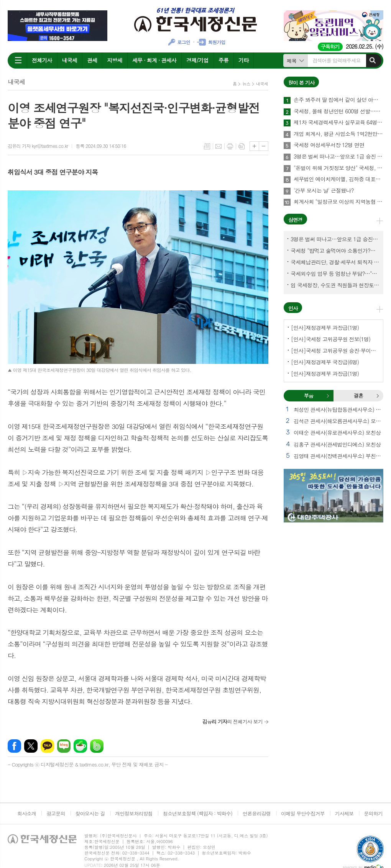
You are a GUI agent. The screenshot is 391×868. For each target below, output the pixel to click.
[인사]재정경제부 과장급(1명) (325, 328)
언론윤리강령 (257, 813)
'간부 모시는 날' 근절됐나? (324, 191)
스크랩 (242, 146)
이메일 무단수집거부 (303, 813)
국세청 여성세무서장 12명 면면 (329, 145)
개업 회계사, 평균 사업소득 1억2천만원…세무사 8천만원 (338, 134)
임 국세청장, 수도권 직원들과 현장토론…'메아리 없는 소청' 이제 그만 (335, 285)
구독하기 (330, 47)
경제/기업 (197, 60)
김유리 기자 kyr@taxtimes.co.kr (38, 146)
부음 (328, 396)
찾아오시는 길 (90, 813)
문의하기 (373, 813)
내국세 (70, 60)
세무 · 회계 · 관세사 (154, 60)
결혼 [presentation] (358, 396)
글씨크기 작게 (264, 146)
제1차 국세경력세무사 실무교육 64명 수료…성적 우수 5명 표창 (338, 123)
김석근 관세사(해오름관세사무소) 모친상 (338, 421)
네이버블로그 (64, 746)
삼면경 (295, 220)
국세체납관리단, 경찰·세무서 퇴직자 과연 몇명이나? (335, 262)
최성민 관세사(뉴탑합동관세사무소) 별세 (338, 409)
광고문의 (56, 813)
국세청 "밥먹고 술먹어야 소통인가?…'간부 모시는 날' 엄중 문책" (335, 251)
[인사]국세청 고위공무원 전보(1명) (331, 339)
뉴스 (246, 84)
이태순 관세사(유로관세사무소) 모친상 (337, 432)
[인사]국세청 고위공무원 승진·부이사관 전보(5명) (335, 350)
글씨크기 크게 (254, 146)
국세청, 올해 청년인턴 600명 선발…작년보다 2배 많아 (338, 111)
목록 (207, 146)
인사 (293, 308)
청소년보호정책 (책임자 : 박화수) (198, 813)
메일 (219, 146)
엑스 (31, 746)
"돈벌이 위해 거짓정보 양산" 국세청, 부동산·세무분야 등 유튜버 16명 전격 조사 (338, 168)
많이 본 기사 (301, 83)
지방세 (114, 60)
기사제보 (344, 813)
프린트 (230, 146)
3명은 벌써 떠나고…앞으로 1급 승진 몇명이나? (338, 157)
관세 (92, 60)
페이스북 (14, 746)
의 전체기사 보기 (232, 721)
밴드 (97, 746)
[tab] (309, 396)
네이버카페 (80, 746)
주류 (223, 60)
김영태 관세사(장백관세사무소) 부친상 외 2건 (338, 456)
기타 (243, 60)
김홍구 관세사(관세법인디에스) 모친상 (337, 444)
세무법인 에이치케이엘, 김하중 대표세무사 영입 (338, 179)
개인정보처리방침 (134, 813)
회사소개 (27, 813)
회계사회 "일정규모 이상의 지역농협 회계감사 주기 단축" (338, 202)
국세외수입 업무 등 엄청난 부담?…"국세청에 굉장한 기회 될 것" (335, 274)
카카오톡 (47, 746)
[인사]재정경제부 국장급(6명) (325, 362)
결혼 (378, 396)
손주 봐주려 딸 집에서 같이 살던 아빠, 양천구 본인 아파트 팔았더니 (338, 100)
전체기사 (42, 60)
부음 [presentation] (309, 396)
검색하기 (373, 61)
